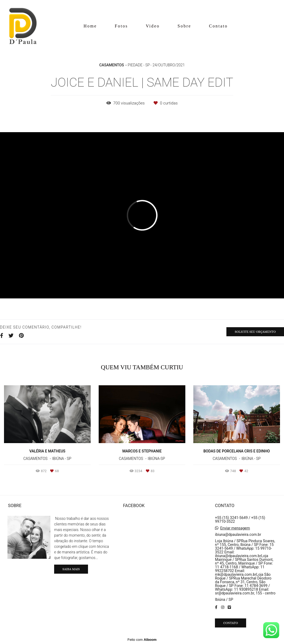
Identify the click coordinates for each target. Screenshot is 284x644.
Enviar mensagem (235, 528)
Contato (218, 26)
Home (90, 26)
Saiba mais (71, 569)
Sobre (184, 26)
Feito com (142, 640)
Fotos (121, 26)
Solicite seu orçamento (255, 332)
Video (153, 26)
